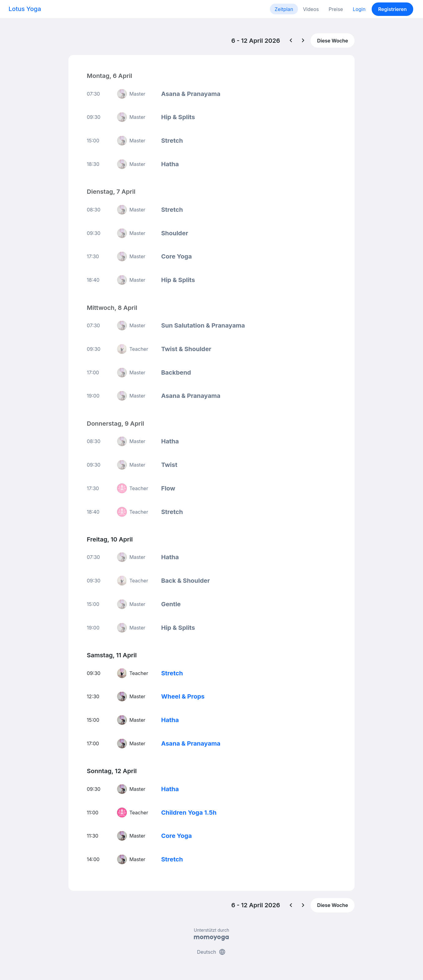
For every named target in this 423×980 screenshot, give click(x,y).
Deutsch (212, 952)
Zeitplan (284, 9)
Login (359, 9)
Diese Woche (332, 41)
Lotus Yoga (25, 9)
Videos (311, 9)
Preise (336, 9)
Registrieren (392, 9)
